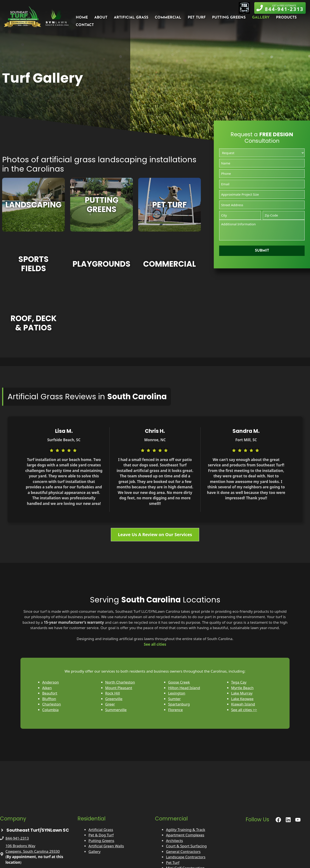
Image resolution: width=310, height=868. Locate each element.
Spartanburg (179, 704)
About (101, 18)
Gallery (261, 18)
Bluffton (49, 699)
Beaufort (50, 693)
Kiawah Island (243, 704)
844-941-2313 (17, 838)
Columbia (50, 710)
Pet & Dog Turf (101, 835)
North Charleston (120, 682)
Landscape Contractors (186, 857)
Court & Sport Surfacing (186, 846)
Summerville (116, 710)
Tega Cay (239, 682)
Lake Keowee (242, 699)
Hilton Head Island (184, 688)
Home (82, 18)
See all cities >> (244, 710)
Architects (174, 841)
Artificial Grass (131, 18)
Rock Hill (113, 693)
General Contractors (183, 852)
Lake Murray (242, 693)
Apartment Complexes (185, 835)
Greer (110, 704)
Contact (85, 25)
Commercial (168, 18)
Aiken (47, 688)
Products (286, 18)
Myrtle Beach (242, 688)
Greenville (114, 699)
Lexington (177, 693)
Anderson (50, 682)
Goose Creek (179, 682)
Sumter (174, 699)
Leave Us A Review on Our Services (155, 535)
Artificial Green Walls (106, 846)
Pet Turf (197, 18)
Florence (175, 710)
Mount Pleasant (119, 688)
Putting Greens (229, 18)
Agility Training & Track (186, 830)
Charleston (52, 704)
